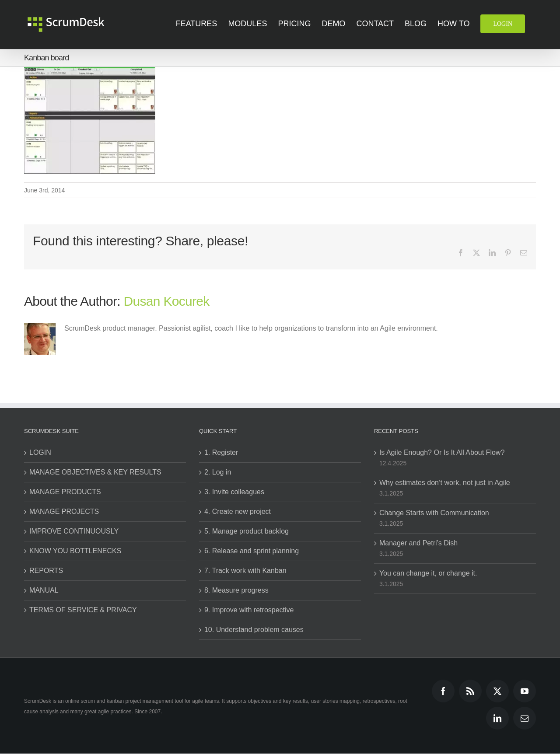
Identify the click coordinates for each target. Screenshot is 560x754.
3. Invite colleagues (234, 492)
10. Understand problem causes (254, 630)
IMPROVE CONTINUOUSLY (74, 531)
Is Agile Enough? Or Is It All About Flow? (442, 452)
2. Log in (218, 472)
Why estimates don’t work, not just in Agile (445, 483)
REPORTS (46, 571)
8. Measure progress (236, 590)
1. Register (221, 452)
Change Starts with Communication (434, 513)
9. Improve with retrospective (249, 610)
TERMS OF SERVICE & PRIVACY (83, 610)
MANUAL (44, 590)
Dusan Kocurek (167, 301)
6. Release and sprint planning (252, 551)
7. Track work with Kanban (245, 571)
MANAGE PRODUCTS (65, 492)
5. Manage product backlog (247, 531)
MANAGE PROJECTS (64, 511)
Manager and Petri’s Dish (418, 543)
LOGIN (40, 452)
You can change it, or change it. (428, 573)
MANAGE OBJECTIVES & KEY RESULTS (95, 472)
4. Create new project (238, 511)
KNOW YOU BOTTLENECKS (75, 551)
